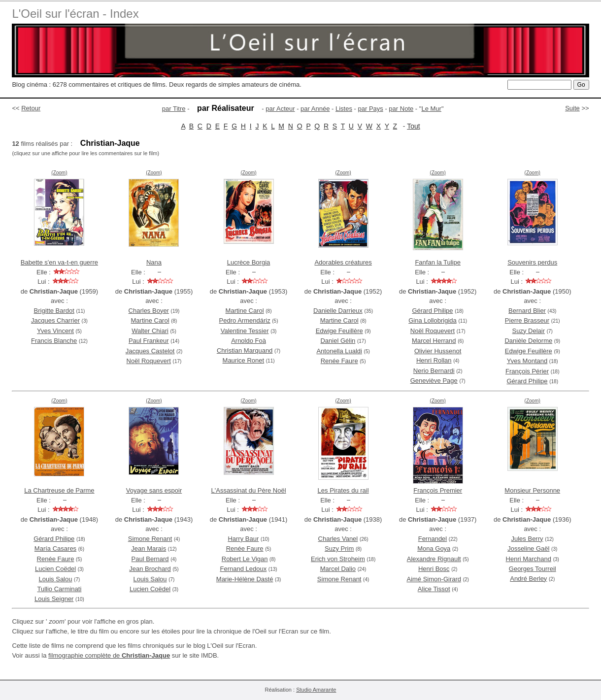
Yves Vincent (55, 331)
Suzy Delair (529, 331)
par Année (315, 109)
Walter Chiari (150, 331)
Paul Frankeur (149, 341)
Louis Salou (56, 579)
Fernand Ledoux (243, 569)
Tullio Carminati (60, 589)
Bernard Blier (527, 311)
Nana (154, 262)
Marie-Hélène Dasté (245, 579)
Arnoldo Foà (249, 341)
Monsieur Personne (532, 490)
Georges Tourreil (533, 569)
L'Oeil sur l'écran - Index (75, 14)
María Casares (55, 549)
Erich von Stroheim (338, 559)
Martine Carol (150, 320)
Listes (344, 109)
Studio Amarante (316, 690)
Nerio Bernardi (434, 371)
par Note (401, 109)
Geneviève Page (434, 381)
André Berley (528, 579)
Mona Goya (434, 549)
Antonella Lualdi (339, 351)
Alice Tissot (434, 589)
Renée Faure (339, 361)
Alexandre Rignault (434, 559)
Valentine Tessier (245, 331)
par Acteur (280, 109)
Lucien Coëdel (55, 569)
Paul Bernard (150, 559)
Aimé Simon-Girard (434, 579)
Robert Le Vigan (245, 559)
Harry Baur (243, 539)
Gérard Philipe (432, 311)
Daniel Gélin (338, 341)
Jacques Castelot (150, 351)
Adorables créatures (343, 262)
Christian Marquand (245, 350)
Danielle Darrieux (338, 311)
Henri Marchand (529, 559)
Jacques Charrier (55, 320)
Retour (31, 108)
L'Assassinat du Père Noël (249, 490)
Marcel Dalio (338, 569)
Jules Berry (527, 539)
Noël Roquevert (149, 361)
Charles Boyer (149, 311)
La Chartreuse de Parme (59, 490)
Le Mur (431, 109)
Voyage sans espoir (154, 490)
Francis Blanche (54, 341)
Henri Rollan (434, 360)
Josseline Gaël (528, 549)
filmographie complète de (109, 655)
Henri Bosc (434, 569)
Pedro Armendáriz (245, 320)
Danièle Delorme (528, 341)
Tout (413, 126)
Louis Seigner (54, 599)
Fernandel (433, 539)
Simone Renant (150, 539)
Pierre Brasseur (527, 320)
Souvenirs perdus (532, 262)
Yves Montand (527, 361)
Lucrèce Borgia (249, 262)
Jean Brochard (150, 569)
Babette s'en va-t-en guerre (59, 262)
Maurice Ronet (244, 360)
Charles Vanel (338, 539)
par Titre (174, 109)
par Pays (370, 109)
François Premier (438, 490)
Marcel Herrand (434, 341)
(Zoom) (59, 173)
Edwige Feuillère (339, 331)
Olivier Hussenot (438, 351)
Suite (572, 108)
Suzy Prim (339, 549)
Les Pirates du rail (343, 490)
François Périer (527, 371)
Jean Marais (149, 549)
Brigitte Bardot (54, 311)
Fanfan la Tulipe (438, 262)
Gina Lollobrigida (433, 320)
